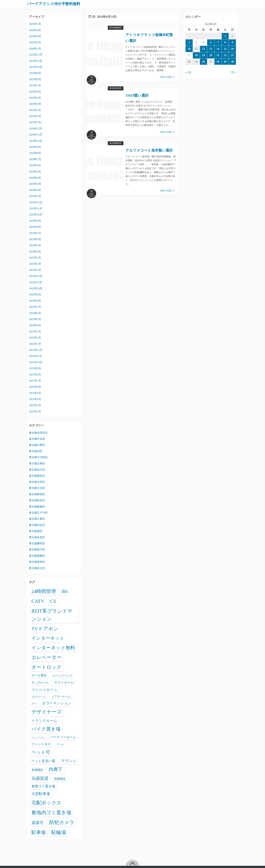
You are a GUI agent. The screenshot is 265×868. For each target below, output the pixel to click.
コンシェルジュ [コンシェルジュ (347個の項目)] (44, 689)
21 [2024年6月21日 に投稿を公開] (218, 55)
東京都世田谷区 (38, 433)
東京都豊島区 (37, 562)
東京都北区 (36, 451)
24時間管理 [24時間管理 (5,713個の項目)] (44, 591)
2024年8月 (35, 153)
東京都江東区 (37, 519)
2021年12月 (36, 350)
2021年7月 (35, 381)
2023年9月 (35, 221)
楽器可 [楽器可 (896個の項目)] (38, 823)
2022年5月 (35, 319)
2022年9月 (35, 294)
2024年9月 (35, 147)
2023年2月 (35, 264)
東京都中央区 (37, 439)
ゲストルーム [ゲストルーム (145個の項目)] (64, 682)
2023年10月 (36, 215)
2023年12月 (36, 202)
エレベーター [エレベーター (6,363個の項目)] (46, 657)
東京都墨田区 (116, 143)
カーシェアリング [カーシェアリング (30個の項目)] (63, 675)
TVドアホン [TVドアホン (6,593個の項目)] (45, 629)
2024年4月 (35, 178)
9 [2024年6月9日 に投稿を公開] (232, 42)
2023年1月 (35, 270)
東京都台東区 (116, 88)
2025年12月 (36, 55)
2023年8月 (35, 227)
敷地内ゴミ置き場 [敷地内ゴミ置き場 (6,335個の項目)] (51, 813)
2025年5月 (35, 98)
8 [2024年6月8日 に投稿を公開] (225, 42)
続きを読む (167, 77)
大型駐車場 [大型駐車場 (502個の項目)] (41, 794)
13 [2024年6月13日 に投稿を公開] (211, 49)
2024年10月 (36, 141)
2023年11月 (36, 208)
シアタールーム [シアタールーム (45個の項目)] (61, 696)
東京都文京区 (37, 488)
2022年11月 (36, 282)
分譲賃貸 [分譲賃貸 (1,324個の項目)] (40, 778)
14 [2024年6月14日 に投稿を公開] (218, 49)
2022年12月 (36, 276)
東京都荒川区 (37, 550)
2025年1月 (35, 122)
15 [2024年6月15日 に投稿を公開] (225, 49)
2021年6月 (35, 387)
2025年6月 (35, 92)
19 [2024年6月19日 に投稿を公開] (203, 55)
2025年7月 (35, 85)
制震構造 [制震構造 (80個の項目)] (60, 779)
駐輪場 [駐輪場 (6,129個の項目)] (59, 832)
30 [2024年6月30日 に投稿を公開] (232, 61)
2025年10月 (36, 67)
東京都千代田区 (38, 457)
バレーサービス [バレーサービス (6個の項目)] (38, 737)
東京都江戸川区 (38, 513)
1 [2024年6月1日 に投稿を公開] (225, 36)
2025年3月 (35, 110)
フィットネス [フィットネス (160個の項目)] (41, 744)
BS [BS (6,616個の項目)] (65, 591)
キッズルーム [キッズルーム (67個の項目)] (40, 682)
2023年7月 (35, 233)
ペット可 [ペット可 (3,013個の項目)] (41, 752)
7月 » (233, 72)
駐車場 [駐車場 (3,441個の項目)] (39, 832)
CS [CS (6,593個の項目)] (53, 601)
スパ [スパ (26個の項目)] (34, 703)
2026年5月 (35, 24)
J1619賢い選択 (137, 95)
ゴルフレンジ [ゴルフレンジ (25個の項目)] (39, 696)
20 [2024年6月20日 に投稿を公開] (211, 55)
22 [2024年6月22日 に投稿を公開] (225, 55)
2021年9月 (35, 368)
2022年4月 (35, 325)
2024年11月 (36, 135)
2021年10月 (36, 362)
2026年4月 (35, 30)
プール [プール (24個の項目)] (60, 744)
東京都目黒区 (37, 537)
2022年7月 (35, 307)
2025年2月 (35, 116)
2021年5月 (35, 393)
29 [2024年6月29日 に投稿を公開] (225, 61)
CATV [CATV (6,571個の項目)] (38, 601)
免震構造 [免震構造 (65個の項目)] (37, 770)
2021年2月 (35, 411)
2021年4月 (35, 399)
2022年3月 (35, 331)
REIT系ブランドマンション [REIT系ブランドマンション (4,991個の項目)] (52, 615)
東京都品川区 (37, 470)
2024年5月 (35, 171)
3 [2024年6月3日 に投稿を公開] (189, 42)
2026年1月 (35, 48)
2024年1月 (35, 196)
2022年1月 (35, 344)
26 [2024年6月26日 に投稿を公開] (203, 61)
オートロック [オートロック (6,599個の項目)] (47, 667)
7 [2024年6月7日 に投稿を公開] (218, 42)
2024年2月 (35, 190)
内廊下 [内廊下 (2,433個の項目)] (56, 769)
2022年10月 (36, 288)
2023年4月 (35, 251)
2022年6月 (35, 313)
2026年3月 (35, 36)
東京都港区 (36, 531)
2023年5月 (35, 245)
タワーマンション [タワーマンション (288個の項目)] (57, 703)
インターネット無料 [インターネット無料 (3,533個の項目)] (53, 648)
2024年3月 (35, 184)
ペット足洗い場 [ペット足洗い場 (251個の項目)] (43, 761)
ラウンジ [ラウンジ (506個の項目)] (69, 761)
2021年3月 (35, 405)
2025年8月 (35, 79)
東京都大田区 (37, 482)
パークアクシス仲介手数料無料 (56, 4)
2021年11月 (36, 356)
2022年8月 (35, 301)
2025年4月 (35, 104)
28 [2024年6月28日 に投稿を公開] (218, 61)
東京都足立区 (37, 568)
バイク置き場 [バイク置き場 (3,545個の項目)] (46, 729)
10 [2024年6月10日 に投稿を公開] (189, 49)
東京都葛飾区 (37, 556)
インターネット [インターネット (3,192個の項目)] (48, 638)
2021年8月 (35, 374)
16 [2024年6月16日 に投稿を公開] (232, 49)
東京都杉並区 (37, 500)
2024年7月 (35, 159)
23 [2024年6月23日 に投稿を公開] (232, 55)
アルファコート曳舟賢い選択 (149, 150)
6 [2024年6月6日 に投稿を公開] (211, 42)
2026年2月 (35, 42)
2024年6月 (35, 165)
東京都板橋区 (116, 28)
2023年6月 (35, 239)
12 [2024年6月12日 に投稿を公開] (203, 49)
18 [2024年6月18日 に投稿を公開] (196, 55)
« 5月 (188, 72)
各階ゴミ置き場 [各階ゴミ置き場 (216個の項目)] (43, 786)
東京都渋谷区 (37, 525)
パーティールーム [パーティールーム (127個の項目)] (63, 737)
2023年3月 (35, 258)
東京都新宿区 (37, 494)
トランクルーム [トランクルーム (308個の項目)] (44, 720)
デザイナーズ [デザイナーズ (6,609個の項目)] (47, 712)
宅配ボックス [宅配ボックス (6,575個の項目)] (46, 803)
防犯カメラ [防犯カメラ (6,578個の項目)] (62, 822)
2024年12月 (36, 128)
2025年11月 (36, 61)
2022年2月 (35, 338)
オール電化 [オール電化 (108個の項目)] (39, 675)
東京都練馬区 (37, 543)
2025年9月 (35, 73)
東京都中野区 (37, 445)
